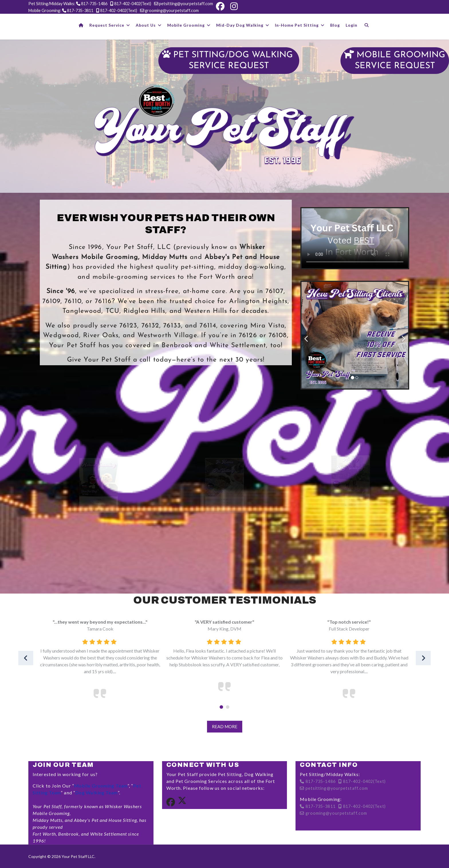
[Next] (402, 335)
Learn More (99, 561)
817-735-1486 (94, 4)
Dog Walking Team (97, 793)
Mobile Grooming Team (101, 786)
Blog (335, 25)
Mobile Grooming (186, 25)
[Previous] (307, 335)
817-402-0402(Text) (133, 4)
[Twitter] (182, 802)
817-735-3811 (80, 10)
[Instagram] (234, 6)
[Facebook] (220, 6)
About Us (146, 25)
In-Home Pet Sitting (297, 25)
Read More (225, 726)
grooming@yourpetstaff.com (172, 10)
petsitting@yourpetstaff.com (186, 4)
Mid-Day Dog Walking (240, 25)
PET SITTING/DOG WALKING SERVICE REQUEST (229, 60)
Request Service (107, 25)
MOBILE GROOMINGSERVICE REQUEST (395, 60)
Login (351, 25)
